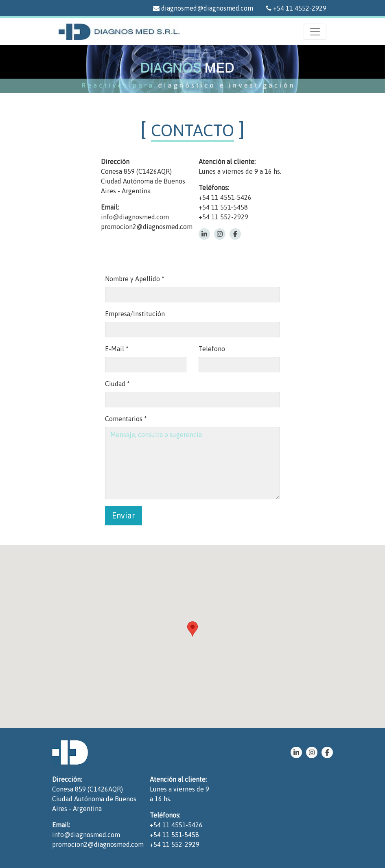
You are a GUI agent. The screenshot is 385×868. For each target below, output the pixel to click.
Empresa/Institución (135, 314)
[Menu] (315, 32)
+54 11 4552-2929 (296, 8)
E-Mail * (117, 349)
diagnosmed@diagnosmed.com (203, 8)
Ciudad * (117, 384)
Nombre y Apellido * (135, 279)
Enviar (124, 515)
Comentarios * (126, 419)
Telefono (212, 349)
